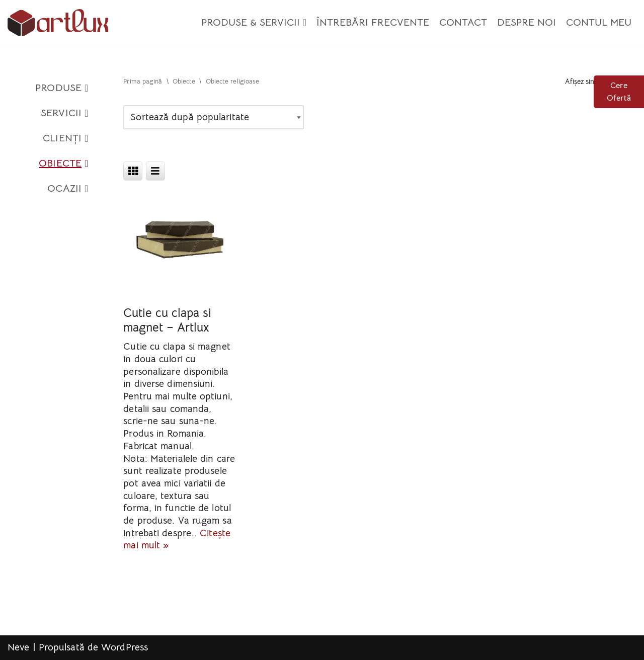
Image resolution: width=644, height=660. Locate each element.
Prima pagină (143, 81)
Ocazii (68, 189)
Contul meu (599, 22)
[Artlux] (58, 23)
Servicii (64, 113)
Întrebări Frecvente (373, 22)
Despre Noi (527, 22)
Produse (62, 88)
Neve (18, 647)
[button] (305, 23)
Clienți (65, 138)
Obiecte (63, 163)
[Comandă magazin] (214, 117)
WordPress (125, 647)
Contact (463, 22)
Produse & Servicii (254, 23)
